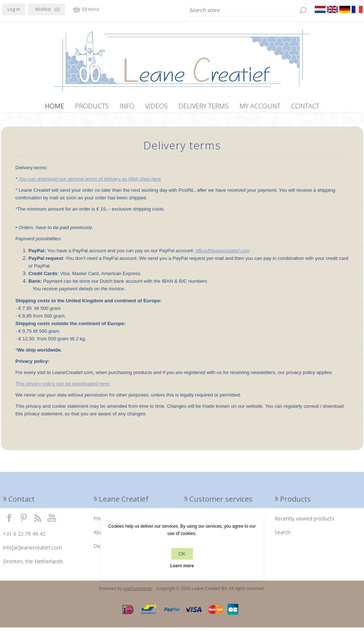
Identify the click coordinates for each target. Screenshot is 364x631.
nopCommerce (137, 592)
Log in (14, 9)
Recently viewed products (304, 522)
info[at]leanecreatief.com (32, 551)
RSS (38, 521)
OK (182, 554)
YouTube (52, 521)
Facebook (9, 521)
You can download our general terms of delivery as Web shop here (90, 182)
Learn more (182, 566)
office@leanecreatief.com (222, 254)
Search (283, 536)
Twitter (24, 521)
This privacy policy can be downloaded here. (63, 387)
